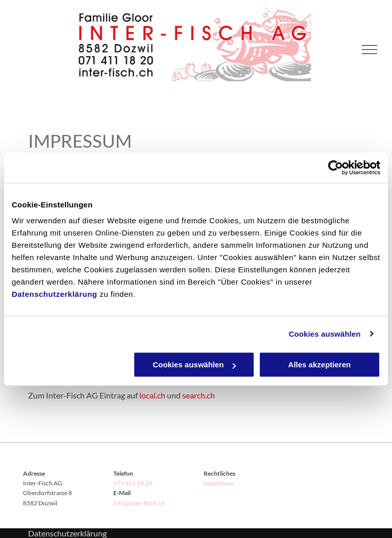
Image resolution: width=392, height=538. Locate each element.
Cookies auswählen (325, 334)
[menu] (370, 50)
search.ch (199, 395)
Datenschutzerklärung (55, 294)
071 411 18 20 (133, 483)
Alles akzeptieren (320, 365)
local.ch (152, 395)
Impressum (219, 483)
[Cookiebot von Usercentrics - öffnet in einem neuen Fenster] (336, 168)
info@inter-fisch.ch (139, 503)
